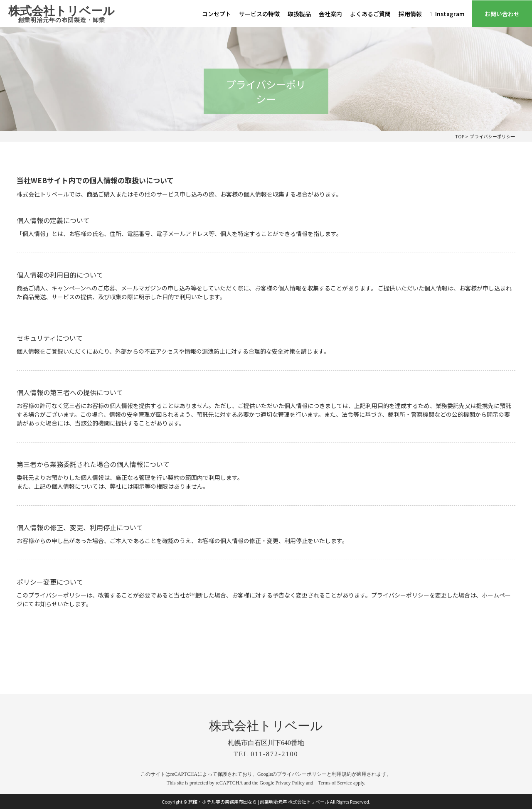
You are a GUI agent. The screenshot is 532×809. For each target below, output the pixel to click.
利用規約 (342, 774)
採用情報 (410, 14)
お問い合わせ (502, 14)
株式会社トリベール (62, 15)
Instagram (447, 14)
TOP (460, 136)
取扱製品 (299, 14)
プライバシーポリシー (302, 774)
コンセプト (217, 14)
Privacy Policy (290, 783)
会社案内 (330, 14)
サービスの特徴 (259, 14)
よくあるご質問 (370, 14)
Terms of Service (335, 783)
